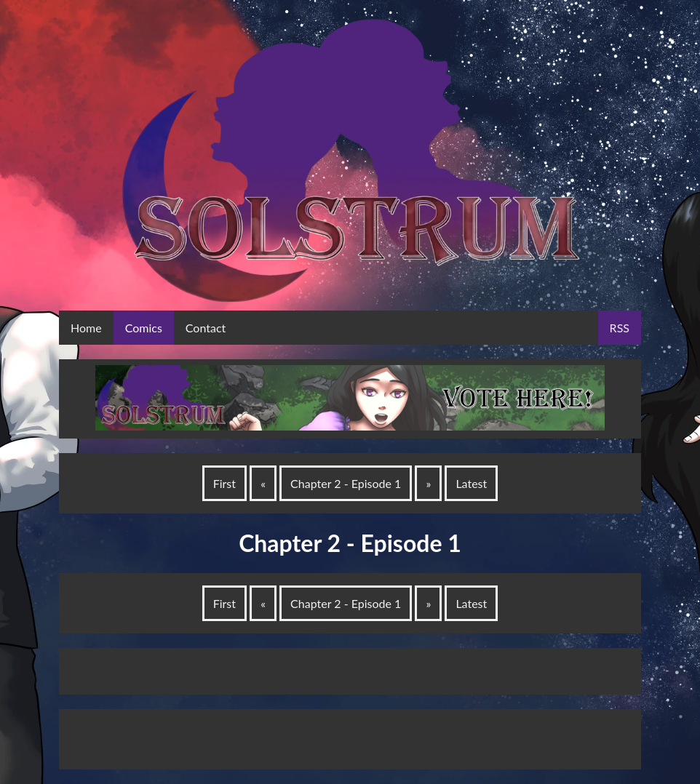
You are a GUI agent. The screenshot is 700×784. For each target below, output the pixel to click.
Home (86, 328)
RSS (620, 328)
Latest (471, 483)
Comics (144, 328)
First (224, 483)
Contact (206, 328)
